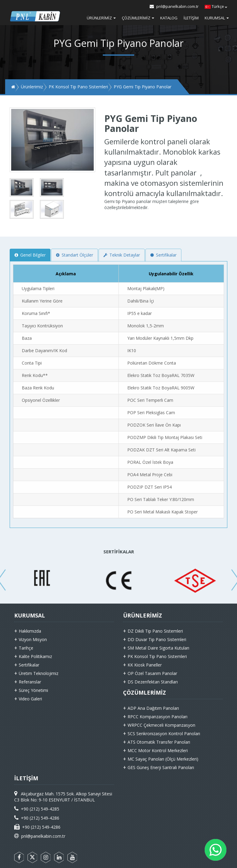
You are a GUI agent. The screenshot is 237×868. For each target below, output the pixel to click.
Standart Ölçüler (75, 255)
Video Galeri (30, 699)
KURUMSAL (30, 615)
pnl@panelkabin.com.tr (174, 6)
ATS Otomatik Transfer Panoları (159, 742)
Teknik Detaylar (122, 255)
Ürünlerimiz (101, 18)
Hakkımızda (30, 631)
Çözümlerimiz (138, 18)
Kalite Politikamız (35, 656)
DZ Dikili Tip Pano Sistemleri (155, 631)
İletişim (191, 18)
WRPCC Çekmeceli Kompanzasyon (161, 725)
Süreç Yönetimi (33, 690)
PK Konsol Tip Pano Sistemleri (157, 656)
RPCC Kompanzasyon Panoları (157, 717)
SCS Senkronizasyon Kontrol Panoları (164, 734)
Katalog (169, 18)
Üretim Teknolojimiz (39, 673)
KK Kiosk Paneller (145, 665)
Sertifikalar (163, 255)
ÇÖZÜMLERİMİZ (144, 693)
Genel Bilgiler (30, 255)
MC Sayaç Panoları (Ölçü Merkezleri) (163, 759)
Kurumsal (217, 18)
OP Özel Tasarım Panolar (152, 673)
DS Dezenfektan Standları (153, 682)
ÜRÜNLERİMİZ (143, 615)
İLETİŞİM (26, 778)
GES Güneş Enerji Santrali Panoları (161, 767)
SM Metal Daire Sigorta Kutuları (158, 648)
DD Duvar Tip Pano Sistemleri (157, 639)
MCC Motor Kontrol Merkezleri (158, 750)
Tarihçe (26, 648)
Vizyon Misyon (33, 639)
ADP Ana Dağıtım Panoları (153, 708)
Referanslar (30, 682)
